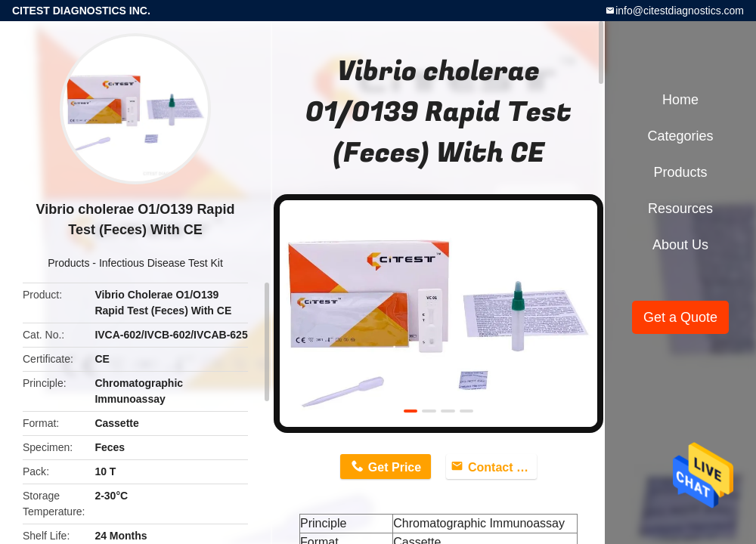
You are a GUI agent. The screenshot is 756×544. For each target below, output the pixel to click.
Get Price (395, 467)
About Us (680, 245)
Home (680, 100)
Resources (680, 209)
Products (68, 263)
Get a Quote (680, 317)
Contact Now (502, 467)
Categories (680, 136)
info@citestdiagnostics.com (680, 11)
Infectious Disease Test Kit (161, 263)
